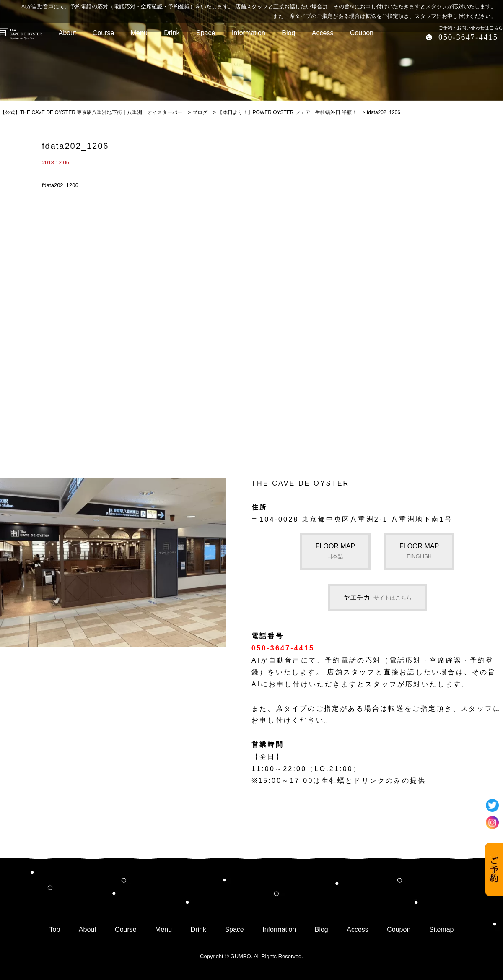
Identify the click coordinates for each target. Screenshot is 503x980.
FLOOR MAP (335, 551)
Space (234, 929)
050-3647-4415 (468, 37)
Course (126, 929)
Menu (163, 929)
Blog (322, 929)
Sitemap (442, 929)
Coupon (399, 929)
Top (55, 929)
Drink (198, 929)
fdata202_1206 (60, 185)
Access (358, 929)
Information (279, 929)
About (88, 929)
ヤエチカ (377, 597)
